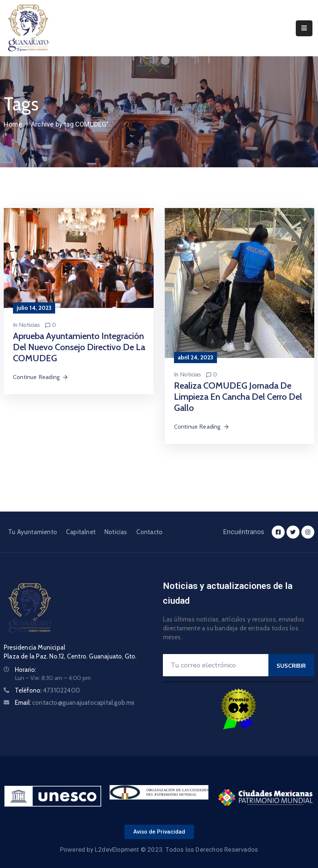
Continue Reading (41, 377)
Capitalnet (81, 532)
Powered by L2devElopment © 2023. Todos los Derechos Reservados (159, 849)
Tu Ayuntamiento (33, 532)
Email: (75, 703)
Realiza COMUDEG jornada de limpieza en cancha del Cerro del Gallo (238, 397)
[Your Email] (216, 665)
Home (13, 124)
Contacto (150, 532)
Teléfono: (47, 690)
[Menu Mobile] (304, 28)
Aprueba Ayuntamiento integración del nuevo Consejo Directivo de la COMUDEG (79, 347)
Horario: (25, 670)
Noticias (29, 325)
